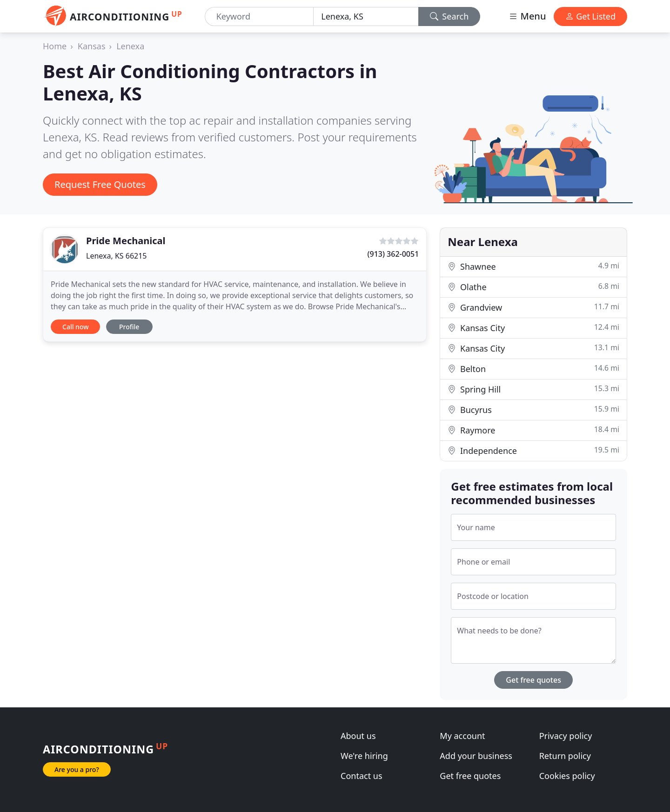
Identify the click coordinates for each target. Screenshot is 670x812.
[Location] (366, 17)
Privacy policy (566, 736)
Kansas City (533, 328)
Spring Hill (533, 389)
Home (55, 46)
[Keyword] (259, 17)
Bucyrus (533, 409)
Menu (527, 16)
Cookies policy (567, 776)
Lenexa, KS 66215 (117, 256)
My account (462, 736)
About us (358, 736)
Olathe (533, 287)
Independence (533, 450)
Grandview (533, 307)
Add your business (476, 756)
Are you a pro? (77, 769)
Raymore (533, 430)
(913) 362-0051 (393, 254)
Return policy (565, 756)
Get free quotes (533, 680)
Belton (533, 369)
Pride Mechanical (126, 241)
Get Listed (590, 16)
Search (449, 16)
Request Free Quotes (100, 184)
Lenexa (130, 46)
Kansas (92, 46)
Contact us (362, 776)
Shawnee (533, 266)
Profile (129, 327)
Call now (75, 327)
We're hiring (364, 756)
